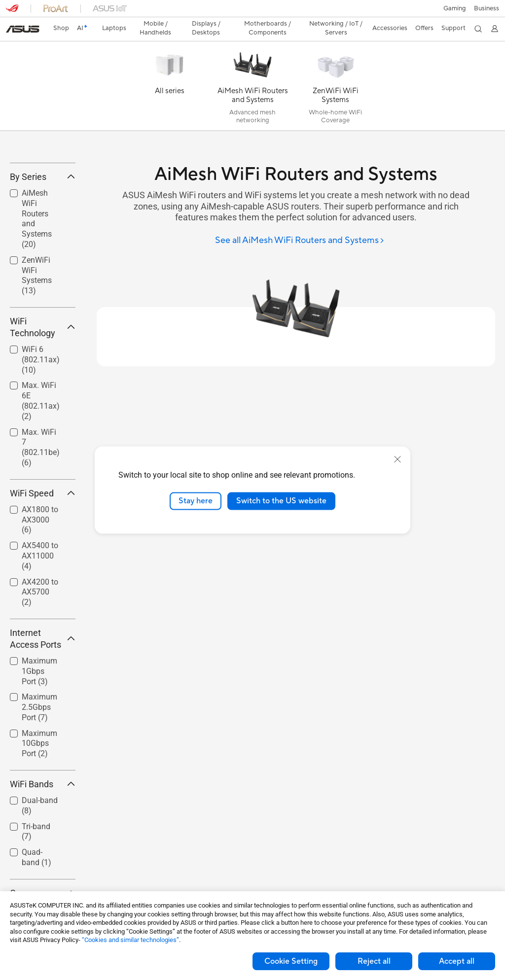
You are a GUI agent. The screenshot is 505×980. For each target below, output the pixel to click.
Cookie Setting (291, 961)
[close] (397, 459)
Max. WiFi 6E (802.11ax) (41, 456)
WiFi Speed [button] (43, 548)
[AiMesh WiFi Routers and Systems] (252, 71)
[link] (253, 12)
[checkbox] (39, 274)
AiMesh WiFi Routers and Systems (37, 273)
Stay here (196, 501)
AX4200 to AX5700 (40, 647)
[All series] (170, 71)
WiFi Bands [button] (43, 839)
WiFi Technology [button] (43, 382)
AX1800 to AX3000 (40, 575)
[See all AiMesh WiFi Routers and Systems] (300, 224)
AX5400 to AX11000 (40, 611)
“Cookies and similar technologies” (130, 940)
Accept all (457, 961)
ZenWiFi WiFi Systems (37, 330)
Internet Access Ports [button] (43, 693)
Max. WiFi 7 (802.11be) (41, 502)
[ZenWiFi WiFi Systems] (335, 71)
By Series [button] (43, 231)
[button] (13, 12)
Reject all (374, 961)
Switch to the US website (281, 501)
